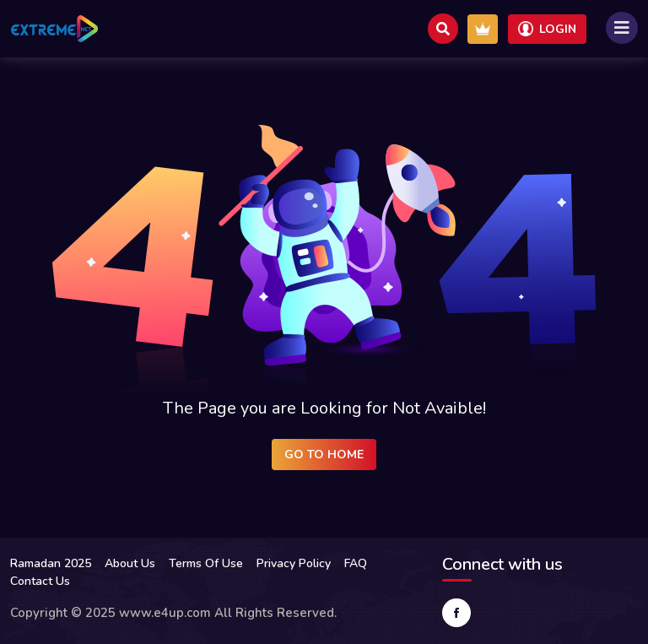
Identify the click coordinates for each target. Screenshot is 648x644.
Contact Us (40, 581)
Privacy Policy (294, 563)
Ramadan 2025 (51, 563)
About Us (130, 563)
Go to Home (324, 455)
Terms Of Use (206, 563)
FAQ (356, 563)
